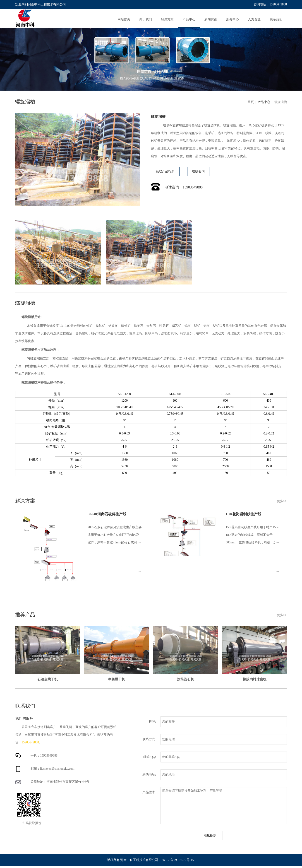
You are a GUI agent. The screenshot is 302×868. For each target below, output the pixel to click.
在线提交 (210, 835)
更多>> (282, 501)
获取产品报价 (165, 171)
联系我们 (276, 19)
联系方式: (149, 739)
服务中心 (232, 19)
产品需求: (149, 792)
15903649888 (30, 742)
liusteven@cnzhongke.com (57, 769)
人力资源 (254, 19)
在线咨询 (198, 171)
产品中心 (189, 19)
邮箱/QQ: (150, 757)
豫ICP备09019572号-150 (179, 860)
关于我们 (146, 19)
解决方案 (167, 19)
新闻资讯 (211, 19)
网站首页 (124, 19)
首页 (251, 102)
